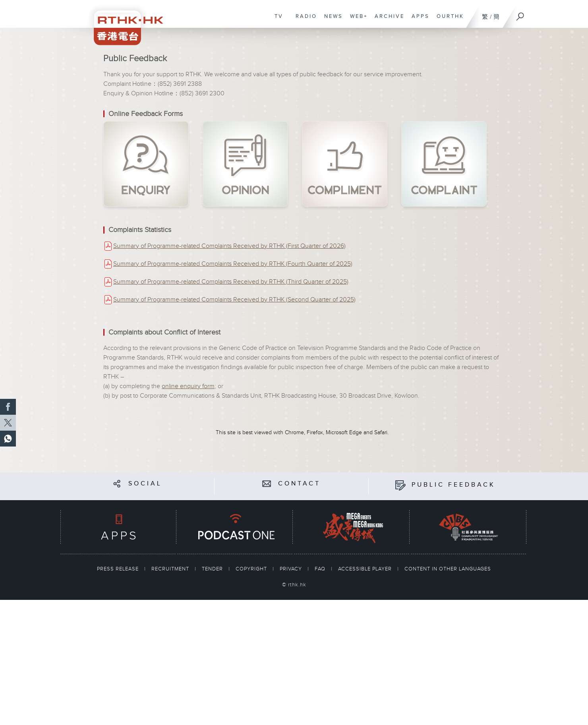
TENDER (213, 569)
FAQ (321, 569)
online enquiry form (188, 386)
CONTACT (299, 484)
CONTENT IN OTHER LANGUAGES (448, 569)
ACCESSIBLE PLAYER (366, 569)
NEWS (332, 20)
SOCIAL (145, 484)
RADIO (304, 20)
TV (277, 20)
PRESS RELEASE (119, 569)
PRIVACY (292, 569)
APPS (419, 20)
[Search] (520, 14)
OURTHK (448, 20)
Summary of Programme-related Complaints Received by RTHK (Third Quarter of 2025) (231, 282)
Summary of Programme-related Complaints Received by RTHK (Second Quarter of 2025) (234, 300)
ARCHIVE (388, 20)
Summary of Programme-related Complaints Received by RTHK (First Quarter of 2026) (229, 246)
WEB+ (357, 20)
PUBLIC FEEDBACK (454, 485)
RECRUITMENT (171, 569)
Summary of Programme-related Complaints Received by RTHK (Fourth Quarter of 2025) (233, 264)
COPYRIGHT (252, 569)
